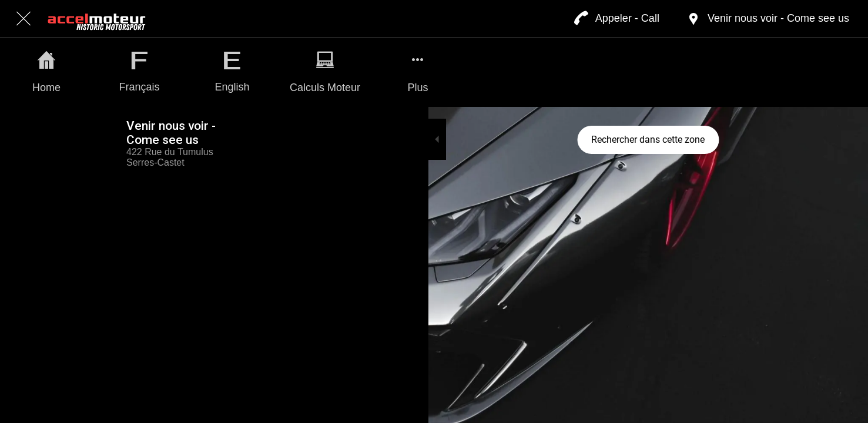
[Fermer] (24, 19)
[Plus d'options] (418, 72)
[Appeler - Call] (617, 19)
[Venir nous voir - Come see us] (768, 19)
